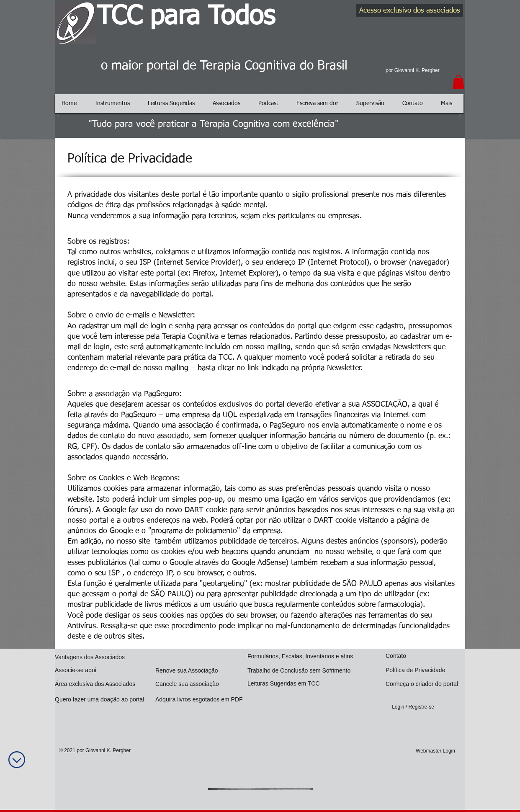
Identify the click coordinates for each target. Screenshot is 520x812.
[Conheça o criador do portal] (425, 684)
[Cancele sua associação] (188, 684)
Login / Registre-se (413, 707)
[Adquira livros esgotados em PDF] (201, 700)
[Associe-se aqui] (95, 670)
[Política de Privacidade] (421, 670)
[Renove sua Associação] (193, 671)
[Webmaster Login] (435, 751)
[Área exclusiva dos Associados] (97, 684)
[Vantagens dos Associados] (92, 657)
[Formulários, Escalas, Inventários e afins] (303, 656)
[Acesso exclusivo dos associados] (410, 11)
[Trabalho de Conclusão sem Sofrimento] (303, 671)
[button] (458, 82)
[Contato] (422, 656)
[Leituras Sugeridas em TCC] (285, 684)
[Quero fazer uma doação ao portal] (103, 700)
